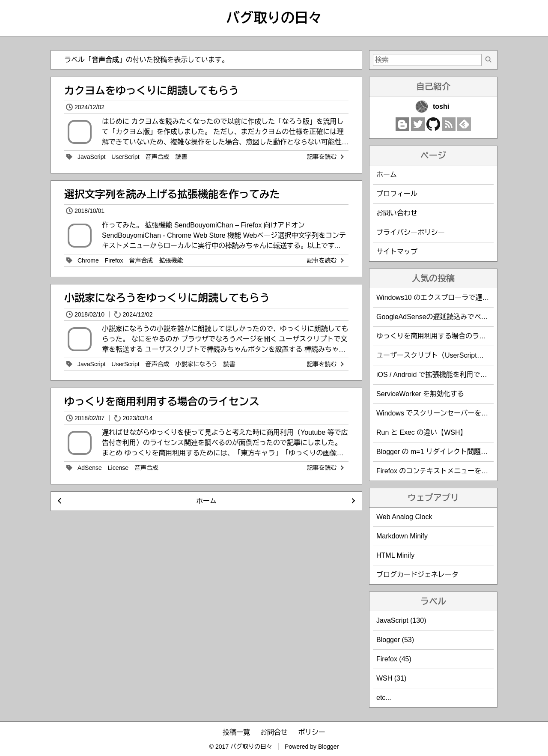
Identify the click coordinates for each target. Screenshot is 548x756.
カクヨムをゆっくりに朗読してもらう (152, 91)
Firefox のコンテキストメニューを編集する (442, 471)
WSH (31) (391, 678)
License (118, 468)
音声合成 (158, 157)
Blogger (328, 747)
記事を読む (326, 157)
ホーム (206, 501)
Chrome (88, 260)
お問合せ (274, 732)
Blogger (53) (395, 640)
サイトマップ (397, 252)
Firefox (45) (394, 659)
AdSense (90, 468)
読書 (182, 157)
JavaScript (91, 157)
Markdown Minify (402, 536)
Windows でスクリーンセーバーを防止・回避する (453, 413)
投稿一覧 (236, 732)
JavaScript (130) (401, 620)
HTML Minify (395, 555)
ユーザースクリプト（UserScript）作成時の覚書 (451, 355)
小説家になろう (197, 364)
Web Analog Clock (404, 517)
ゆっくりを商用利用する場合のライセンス (162, 402)
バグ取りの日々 (274, 18)
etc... (384, 698)
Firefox (114, 260)
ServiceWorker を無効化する (420, 394)
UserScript (125, 157)
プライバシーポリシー (411, 232)
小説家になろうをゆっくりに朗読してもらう (167, 298)
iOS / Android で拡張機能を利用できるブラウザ (449, 375)
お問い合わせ (397, 213)
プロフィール (397, 194)
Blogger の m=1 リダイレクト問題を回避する (446, 452)
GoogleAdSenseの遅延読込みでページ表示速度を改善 (460, 317)
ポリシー (312, 732)
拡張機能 (171, 260)
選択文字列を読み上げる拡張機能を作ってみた (172, 194)
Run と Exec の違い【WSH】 (422, 432)
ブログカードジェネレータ (417, 575)
